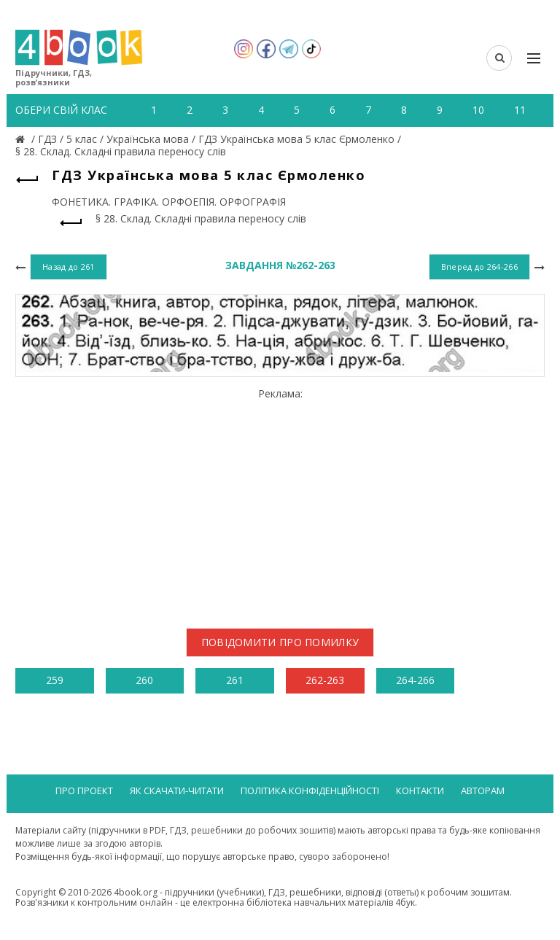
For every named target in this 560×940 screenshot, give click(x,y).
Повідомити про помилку (280, 642)
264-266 (415, 680)
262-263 (325, 680)
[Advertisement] (280, 502)
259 (55, 680)
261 (235, 680)
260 (144, 680)
